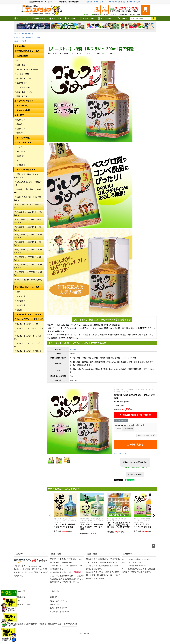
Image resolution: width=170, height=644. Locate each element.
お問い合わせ (31, 624)
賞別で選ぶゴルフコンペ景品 (27, 51)
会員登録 (96, 15)
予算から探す (39, 18)
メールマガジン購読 (23, 604)
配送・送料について (59, 601)
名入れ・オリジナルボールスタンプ (28, 337)
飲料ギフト (21, 124)
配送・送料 (56, 554)
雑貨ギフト (21, 133)
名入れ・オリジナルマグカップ (29, 351)
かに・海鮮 (21, 65)
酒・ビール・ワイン (24, 87)
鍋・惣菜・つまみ (24, 78)
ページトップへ (153, 546)
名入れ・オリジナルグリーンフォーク (29, 330)
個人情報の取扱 (70, 624)
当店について (21, 18)
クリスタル (21, 165)
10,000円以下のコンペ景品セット (28, 206)
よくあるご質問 (135, 15)
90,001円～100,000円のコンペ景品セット (28, 274)
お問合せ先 (128, 554)
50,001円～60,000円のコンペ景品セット (28, 243)
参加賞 (19, 310)
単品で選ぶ (71, 18)
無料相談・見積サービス (95, 2)
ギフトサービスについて (60, 612)
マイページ (20, 591)
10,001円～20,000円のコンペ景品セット (28, 213)
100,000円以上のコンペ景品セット (28, 281)
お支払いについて (58, 604)
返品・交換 (92, 554)
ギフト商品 (19, 115)
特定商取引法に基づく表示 (50, 624)
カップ (19, 147)
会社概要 (19, 624)
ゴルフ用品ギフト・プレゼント (28, 314)
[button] (50, 515)
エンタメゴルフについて (109, 15)
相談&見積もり (106, 18)
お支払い (19, 554)
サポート (55, 591)
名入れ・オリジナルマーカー (28, 324)
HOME (16, 34)
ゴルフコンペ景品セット (25, 170)
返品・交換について (59, 608)
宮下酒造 (73, 349)
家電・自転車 (22, 96)
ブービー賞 (21, 305)
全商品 (24, 41)
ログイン (88, 15)
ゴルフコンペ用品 (22, 138)
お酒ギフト (21, 129)
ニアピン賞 (21, 301)
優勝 (18, 292)
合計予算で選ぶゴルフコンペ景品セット (28, 198)
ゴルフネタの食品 (22, 105)
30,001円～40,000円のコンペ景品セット (28, 228)
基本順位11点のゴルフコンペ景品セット (28, 191)
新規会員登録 (20, 597)
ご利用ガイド (123, 15)
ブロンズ (20, 156)
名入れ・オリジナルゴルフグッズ (29, 319)
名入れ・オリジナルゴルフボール (28, 345)
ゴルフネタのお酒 (27, 34)
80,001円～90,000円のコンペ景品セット (28, 266)
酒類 (38, 37)
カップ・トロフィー (23, 142)
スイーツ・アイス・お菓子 (27, 69)
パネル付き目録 (21, 56)
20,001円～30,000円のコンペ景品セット (28, 221)
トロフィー (21, 151)
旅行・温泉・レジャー (25, 92)
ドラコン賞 (21, 296)
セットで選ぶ (88, 18)
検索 (153, 19)
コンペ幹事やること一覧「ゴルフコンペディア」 (125, 2)
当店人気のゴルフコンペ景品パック (28, 183)
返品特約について (121, 453)
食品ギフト (21, 120)
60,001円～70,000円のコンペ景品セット (28, 251)
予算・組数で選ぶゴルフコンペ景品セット (28, 176)
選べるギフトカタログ (24, 101)
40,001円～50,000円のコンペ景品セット (28, 236)
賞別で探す (55, 18)
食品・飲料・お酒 (27, 37)
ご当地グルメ (22, 83)
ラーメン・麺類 (23, 74)
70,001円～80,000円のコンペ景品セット (28, 259)
